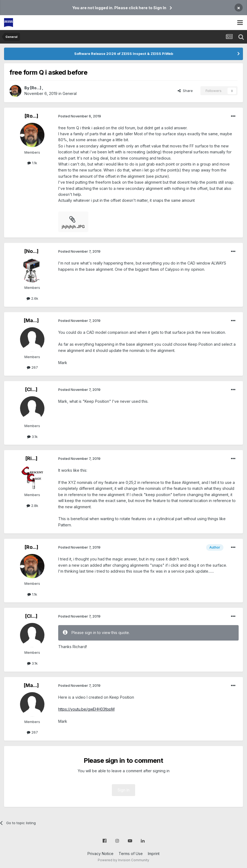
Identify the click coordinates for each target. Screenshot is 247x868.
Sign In (123, 790)
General (70, 93)
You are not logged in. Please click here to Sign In (119, 8)
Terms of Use (131, 854)
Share (185, 91)
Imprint (154, 854)
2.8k (32, 506)
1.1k (32, 163)
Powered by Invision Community (123, 860)
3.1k (32, 437)
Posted (80, 116)
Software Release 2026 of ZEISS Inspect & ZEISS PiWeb (124, 54)
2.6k (32, 298)
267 (32, 367)
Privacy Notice (100, 854)
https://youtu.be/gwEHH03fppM (86, 709)
